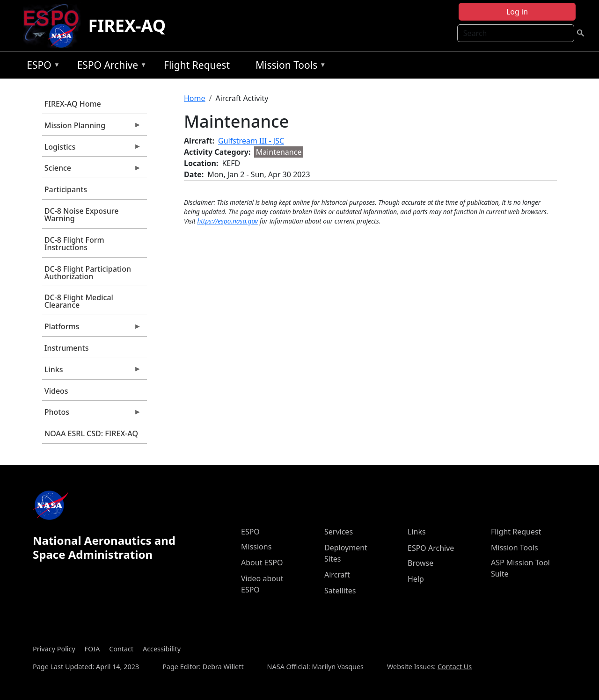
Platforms (92, 329)
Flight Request (197, 65)
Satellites (340, 591)
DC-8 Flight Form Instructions (74, 244)
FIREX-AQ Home (73, 104)
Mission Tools (289, 67)
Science (92, 170)
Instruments (67, 348)
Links (92, 372)
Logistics (92, 149)
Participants (66, 189)
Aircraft (337, 575)
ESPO (41, 67)
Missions (256, 547)
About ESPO (262, 563)
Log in (517, 12)
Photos (92, 414)
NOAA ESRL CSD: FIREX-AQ (91, 433)
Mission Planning (92, 128)
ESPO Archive (110, 67)
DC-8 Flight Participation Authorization (88, 273)
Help (416, 579)
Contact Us (455, 667)
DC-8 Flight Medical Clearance (79, 301)
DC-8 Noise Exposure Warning (82, 215)
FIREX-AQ (127, 25)
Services (339, 532)
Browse (420, 563)
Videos (56, 391)
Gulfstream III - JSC (251, 141)
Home (195, 98)
